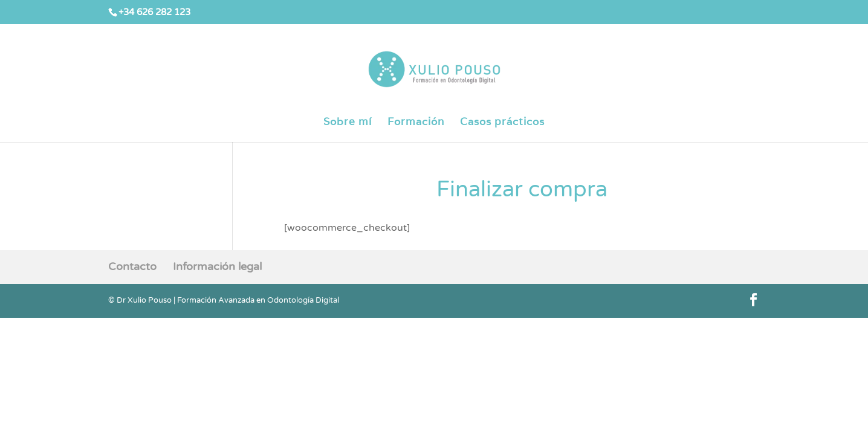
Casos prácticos (502, 123)
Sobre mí (348, 123)
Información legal (217, 266)
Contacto (132, 266)
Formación (416, 123)
